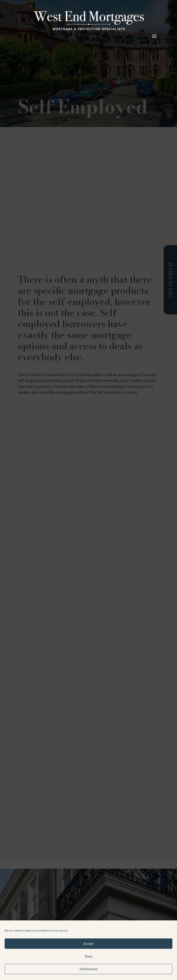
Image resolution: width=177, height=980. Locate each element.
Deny (89, 956)
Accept (88, 944)
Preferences (89, 969)
